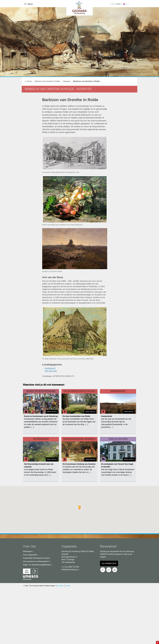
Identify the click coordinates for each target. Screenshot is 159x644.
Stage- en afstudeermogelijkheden (37, 532)
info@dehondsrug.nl (70, 537)
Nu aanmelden (109, 531)
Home (28, 49)
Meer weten (52, 379)
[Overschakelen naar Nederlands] (124, 4)
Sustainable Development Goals (36, 526)
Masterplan (27, 519)
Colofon (68, 553)
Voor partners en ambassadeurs (36, 529)
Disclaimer (60, 553)
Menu (28, 4)
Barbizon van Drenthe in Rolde (47, 49)
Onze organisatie (30, 522)
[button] (79, 475)
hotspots (67, 49)
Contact (118, 4)
